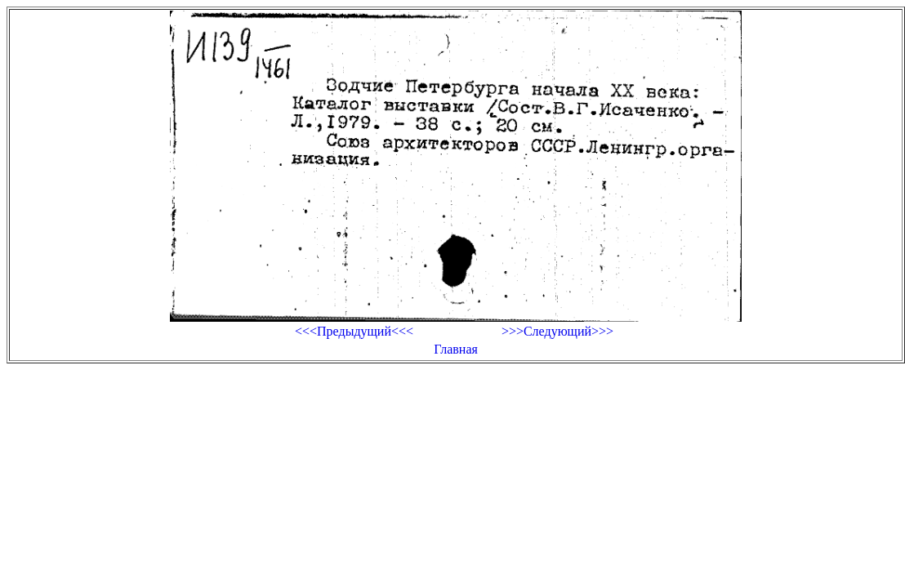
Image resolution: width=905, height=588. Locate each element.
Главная (456, 349)
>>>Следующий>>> (557, 331)
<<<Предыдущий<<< (354, 331)
